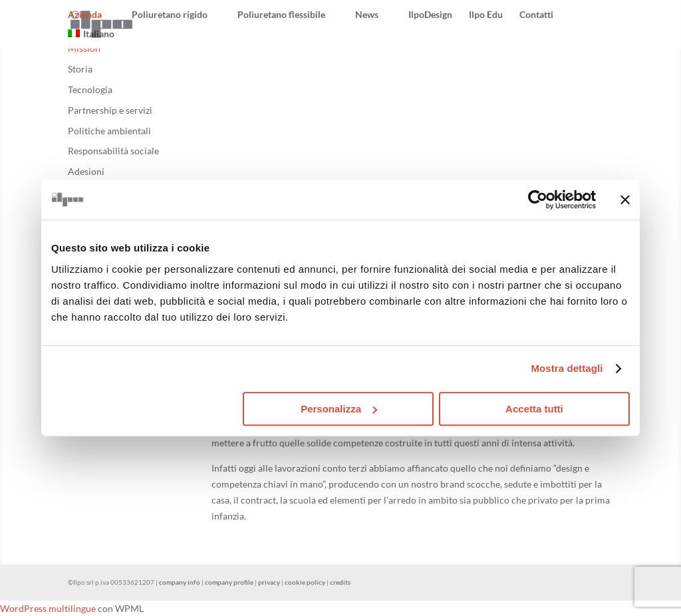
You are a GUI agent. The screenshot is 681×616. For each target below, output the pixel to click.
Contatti (536, 15)
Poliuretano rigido (170, 15)
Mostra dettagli (567, 368)
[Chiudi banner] (625, 200)
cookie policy (305, 582)
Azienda (85, 15)
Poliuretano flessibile (281, 15)
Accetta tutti (534, 409)
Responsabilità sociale (113, 151)
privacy (269, 582)
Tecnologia (90, 89)
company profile (229, 582)
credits (340, 582)
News (367, 15)
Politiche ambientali (109, 131)
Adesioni (86, 171)
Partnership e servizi (110, 110)
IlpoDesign (430, 15)
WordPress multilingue (48, 608)
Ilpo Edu (486, 15)
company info (180, 582)
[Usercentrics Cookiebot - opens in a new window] (538, 200)
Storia (80, 69)
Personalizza (339, 409)
